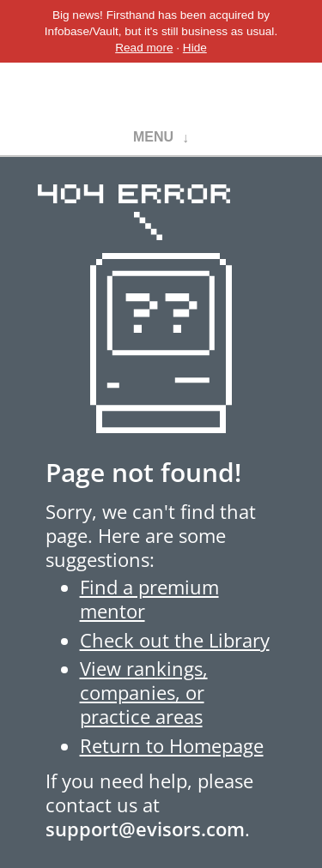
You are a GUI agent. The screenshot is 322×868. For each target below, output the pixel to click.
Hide (195, 48)
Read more (144, 48)
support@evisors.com (145, 829)
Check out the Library (175, 640)
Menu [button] (153, 137)
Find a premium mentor (149, 599)
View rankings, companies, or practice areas (144, 693)
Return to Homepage (172, 746)
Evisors (161, 92)
